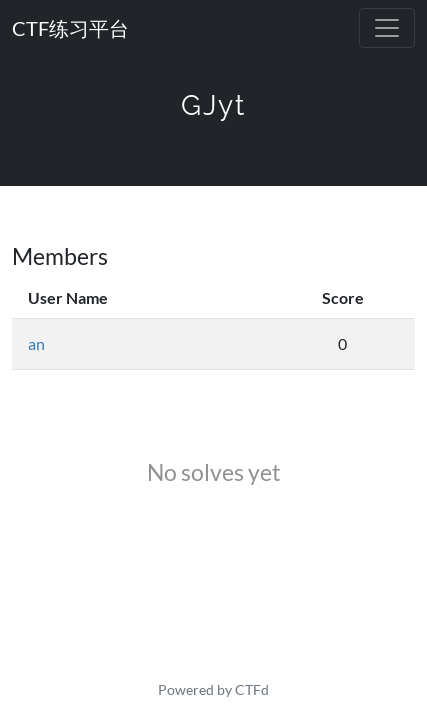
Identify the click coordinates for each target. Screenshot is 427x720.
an (36, 343)
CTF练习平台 (70, 28)
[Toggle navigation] (387, 28)
